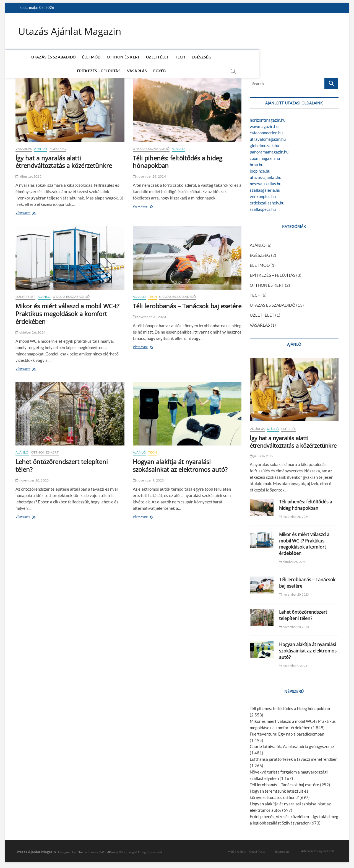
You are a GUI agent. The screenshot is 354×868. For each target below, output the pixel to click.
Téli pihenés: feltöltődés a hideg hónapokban (178, 159)
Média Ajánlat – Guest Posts (246, 849)
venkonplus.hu (263, 194)
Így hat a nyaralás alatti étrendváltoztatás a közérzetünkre (64, 159)
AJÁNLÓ (41, 146)
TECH (167, 57)
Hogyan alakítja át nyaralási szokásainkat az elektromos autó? (180, 463)
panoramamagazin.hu (269, 150)
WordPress (109, 850)
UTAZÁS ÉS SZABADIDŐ (41, 57)
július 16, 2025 (28, 174)
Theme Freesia (88, 850)
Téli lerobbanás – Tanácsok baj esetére (187, 304)
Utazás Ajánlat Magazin (72, 31)
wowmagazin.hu (264, 124)
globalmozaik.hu (264, 143)
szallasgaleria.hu (265, 188)
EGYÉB (287, 57)
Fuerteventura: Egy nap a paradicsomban (287, 731)
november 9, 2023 (148, 478)
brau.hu (257, 162)
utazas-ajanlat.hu (265, 175)
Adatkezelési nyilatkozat (318, 849)
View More (24, 211)
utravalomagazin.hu (268, 137)
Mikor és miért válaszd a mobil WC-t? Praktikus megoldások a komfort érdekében (67, 311)
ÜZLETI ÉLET (144, 57)
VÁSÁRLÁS (265, 57)
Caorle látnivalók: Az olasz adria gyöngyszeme (292, 744)
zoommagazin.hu (265, 156)
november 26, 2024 (149, 174)
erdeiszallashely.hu (267, 201)
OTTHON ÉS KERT (110, 57)
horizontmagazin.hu (268, 118)
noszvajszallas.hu (265, 181)
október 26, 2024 (30, 330)
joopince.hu (260, 169)
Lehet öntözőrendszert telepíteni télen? (62, 463)
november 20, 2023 (149, 315)
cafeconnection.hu (266, 130)
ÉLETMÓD (78, 57)
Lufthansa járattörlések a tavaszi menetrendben (294, 757)
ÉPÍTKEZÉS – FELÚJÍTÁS (227, 57)
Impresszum (283, 849)
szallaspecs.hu (263, 207)
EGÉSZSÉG (188, 57)
